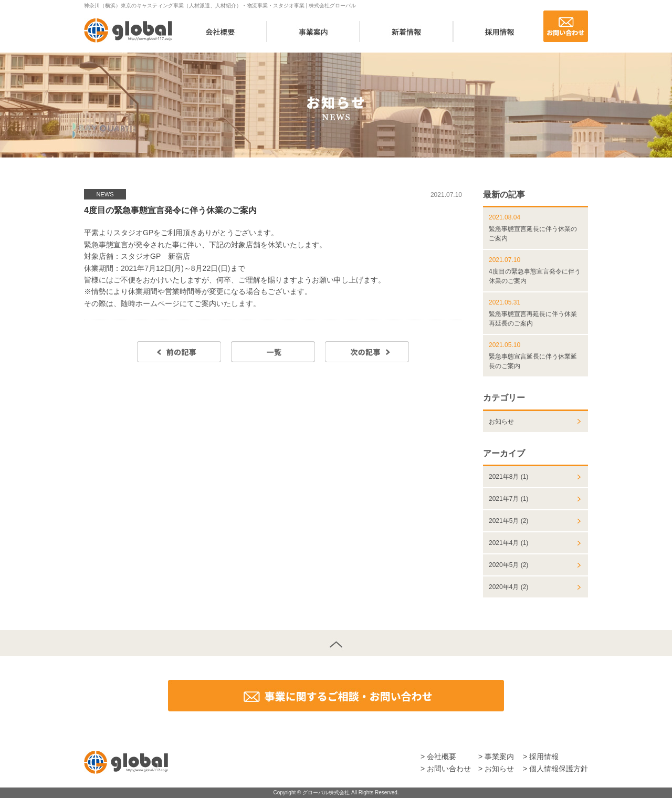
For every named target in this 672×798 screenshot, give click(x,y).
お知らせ (501, 422)
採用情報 (500, 31)
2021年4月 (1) (508, 543)
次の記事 (367, 352)
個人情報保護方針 (559, 769)
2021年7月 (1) (508, 499)
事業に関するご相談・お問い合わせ (336, 696)
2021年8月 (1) (508, 477)
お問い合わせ (566, 26)
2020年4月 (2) (508, 587)
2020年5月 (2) (508, 565)
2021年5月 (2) (508, 521)
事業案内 (314, 31)
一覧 (273, 352)
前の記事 (179, 352)
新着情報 (407, 31)
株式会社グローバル (128, 30)
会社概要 (221, 31)
